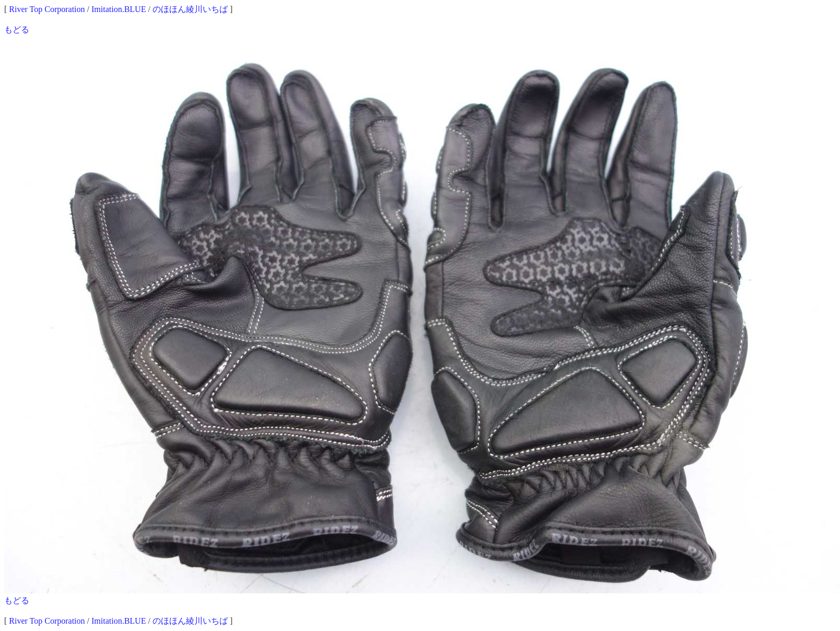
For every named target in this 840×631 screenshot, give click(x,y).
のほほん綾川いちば (190, 9)
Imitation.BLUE (119, 9)
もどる (17, 30)
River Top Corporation (47, 9)
